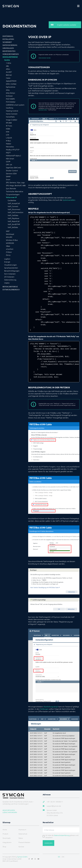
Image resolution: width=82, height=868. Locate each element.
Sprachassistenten (11, 268)
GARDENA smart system (15, 105)
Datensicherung (10, 45)
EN (63, 857)
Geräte (7, 60)
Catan (8, 78)
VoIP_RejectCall (14, 221)
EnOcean (9, 96)
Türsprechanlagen (13, 194)
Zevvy (8, 255)
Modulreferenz (10, 57)
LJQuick (9, 138)
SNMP (8, 176)
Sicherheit (7, 42)
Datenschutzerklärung (62, 835)
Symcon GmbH (22, 857)
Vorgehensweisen (11, 54)
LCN (7, 135)
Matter (9, 144)
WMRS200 (10, 243)
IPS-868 (9, 123)
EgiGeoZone (11, 87)
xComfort (10, 249)
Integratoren (7, 842)
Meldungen (44, 709)
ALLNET (9, 72)
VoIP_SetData (13, 227)
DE (59, 857)
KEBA (8, 129)
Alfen (8, 69)
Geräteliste (12, 200)
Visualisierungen (11, 265)
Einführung (8, 36)
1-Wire (9, 63)
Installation (8, 39)
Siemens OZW (11, 173)
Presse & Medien (24, 842)
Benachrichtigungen (12, 271)
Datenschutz (23, 834)
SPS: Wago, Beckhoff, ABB (16, 185)
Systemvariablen (69, 200)
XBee (8, 246)
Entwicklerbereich (11, 289)
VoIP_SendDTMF (14, 224)
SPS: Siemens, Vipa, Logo (15, 182)
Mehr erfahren (9, 810)
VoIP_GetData (13, 215)
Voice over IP (11, 197)
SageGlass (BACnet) (13, 167)
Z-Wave (9, 252)
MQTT (8, 153)
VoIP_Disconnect (14, 209)
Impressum (22, 829)
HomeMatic (10, 117)
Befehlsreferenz (10, 286)
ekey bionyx (11, 93)
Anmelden (48, 843)
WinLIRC (9, 237)
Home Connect (12, 114)
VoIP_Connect (13, 206)
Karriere (21, 847)
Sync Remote (11, 188)
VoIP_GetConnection (15, 212)
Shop (4, 847)
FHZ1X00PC (10, 99)
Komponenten (9, 51)
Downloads (7, 838)
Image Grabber (12, 120)
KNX (8, 132)
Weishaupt (10, 234)
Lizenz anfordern (10, 812)
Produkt (5, 834)
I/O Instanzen (9, 277)
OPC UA (9, 164)
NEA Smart (10, 158)
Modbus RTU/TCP (13, 150)
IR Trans (9, 126)
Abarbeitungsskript (51, 707)
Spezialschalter (43, 110)
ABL (7, 66)
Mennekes (10, 147)
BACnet (9, 75)
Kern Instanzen (10, 274)
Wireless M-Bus (12, 240)
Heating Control (12, 111)
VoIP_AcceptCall (14, 203)
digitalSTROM (11, 81)
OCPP (8, 161)
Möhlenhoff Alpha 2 (14, 156)
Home (5, 829)
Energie (7, 262)
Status (21, 838)
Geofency (10, 108)
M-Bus (8, 141)
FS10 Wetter (11, 102)
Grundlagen (8, 48)
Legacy (7, 283)
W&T (8, 231)
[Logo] (11, 6)
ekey (8, 90)
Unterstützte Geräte (45, 58)
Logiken (7, 259)
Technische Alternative (15, 191)
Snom (8, 179)
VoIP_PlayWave (13, 218)
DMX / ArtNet (11, 84)
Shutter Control (12, 170)
